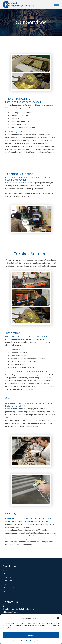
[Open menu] (57, 4)
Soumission (8, 591)
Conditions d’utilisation (21, 641)
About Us (7, 574)
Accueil (6, 570)
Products (7, 581)
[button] (58, 618)
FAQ (4, 584)
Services (7, 577)
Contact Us (8, 588)
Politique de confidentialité (40, 641)
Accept (31, 635)
